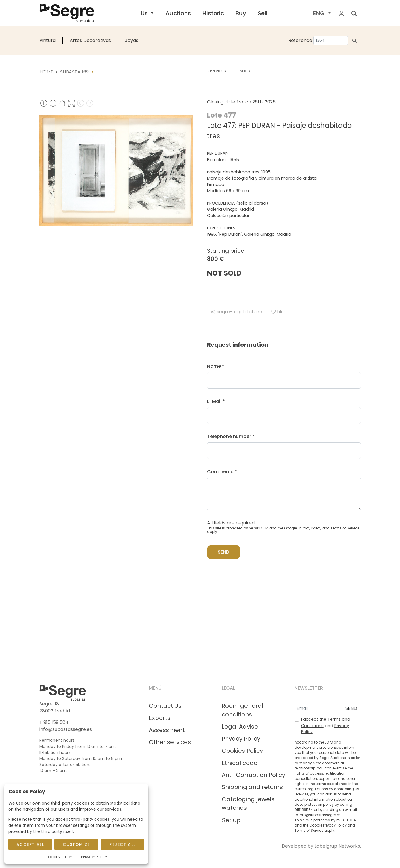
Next (245, 71)
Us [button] (145, 13)
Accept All (30, 844)
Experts (160, 718)
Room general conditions (242, 710)
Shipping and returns (252, 787)
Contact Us (165, 706)
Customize (76, 844)
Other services (170, 742)
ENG (320, 13)
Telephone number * (231, 436)
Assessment (167, 730)
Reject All (123, 844)
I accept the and (326, 725)
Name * (216, 366)
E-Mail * (216, 401)
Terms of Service (345, 528)
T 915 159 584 (54, 722)
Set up (231, 820)
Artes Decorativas (90, 40)
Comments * (222, 472)
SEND (351, 708)
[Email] (318, 709)
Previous (217, 71)
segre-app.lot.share (237, 312)
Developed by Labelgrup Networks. (321, 846)
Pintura (48, 40)
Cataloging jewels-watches (250, 803)
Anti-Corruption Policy (253, 775)
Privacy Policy (310, 528)
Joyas (132, 40)
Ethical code (240, 763)
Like (278, 312)
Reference (300, 40)
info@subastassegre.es (66, 729)
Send (224, 552)
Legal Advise (240, 727)
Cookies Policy (242, 751)
